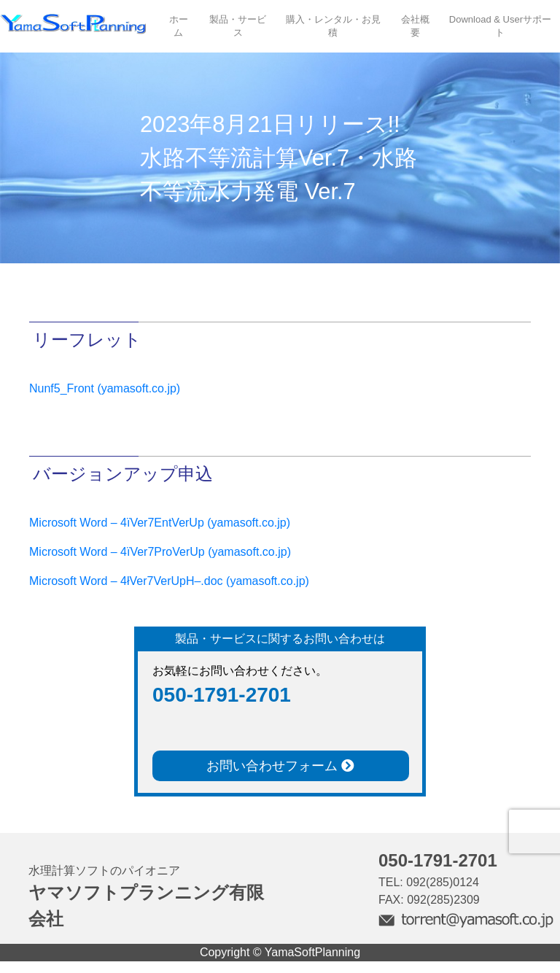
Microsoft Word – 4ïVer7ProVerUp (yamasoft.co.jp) (160, 552)
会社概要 (415, 26)
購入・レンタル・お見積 (333, 26)
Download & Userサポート (500, 26)
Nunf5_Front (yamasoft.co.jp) (105, 388)
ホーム (179, 26)
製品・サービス (238, 26)
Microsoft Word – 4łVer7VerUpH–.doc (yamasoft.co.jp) (169, 581)
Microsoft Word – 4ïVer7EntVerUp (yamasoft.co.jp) (160, 523)
